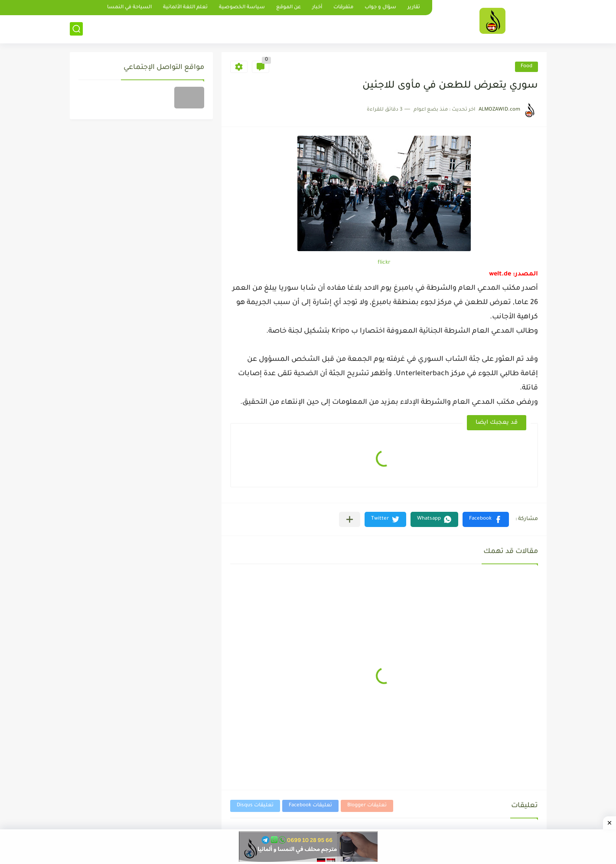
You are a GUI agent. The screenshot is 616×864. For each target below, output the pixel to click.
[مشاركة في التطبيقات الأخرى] (350, 519)
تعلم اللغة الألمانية (185, 8)
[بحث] (76, 29)
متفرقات (343, 8)
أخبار (317, 8)
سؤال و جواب (380, 8)
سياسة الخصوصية (242, 8)
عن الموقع (288, 8)
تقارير (414, 8)
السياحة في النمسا (129, 8)
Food (526, 67)
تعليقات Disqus (255, 806)
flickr (384, 263)
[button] (486, 519)
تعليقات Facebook (310, 806)
